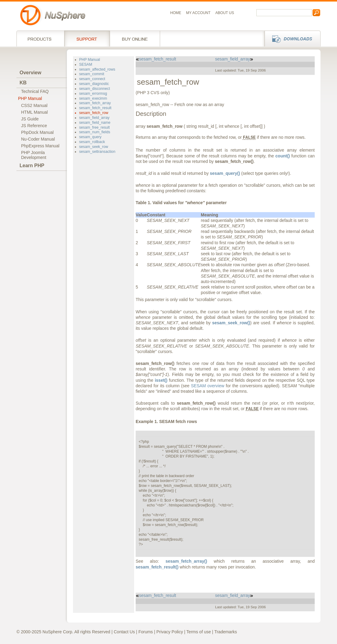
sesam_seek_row (94, 147)
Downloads (291, 39)
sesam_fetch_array (95, 103)
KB (23, 83)
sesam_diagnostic (94, 84)
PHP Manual (30, 98)
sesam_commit (92, 74)
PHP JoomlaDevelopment (34, 155)
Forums (146, 632)
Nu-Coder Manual (38, 139)
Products (40, 39)
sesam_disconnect (95, 89)
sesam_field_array (94, 118)
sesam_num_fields (95, 132)
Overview (30, 73)
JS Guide (30, 119)
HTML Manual (34, 112)
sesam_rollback (92, 142)
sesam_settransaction (97, 152)
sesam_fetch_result (95, 108)
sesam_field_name (95, 123)
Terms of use (199, 632)
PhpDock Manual (37, 132)
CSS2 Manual (34, 105)
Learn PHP (32, 166)
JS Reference (34, 126)
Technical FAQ (35, 91)
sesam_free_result (94, 127)
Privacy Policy (170, 632)
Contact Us (124, 632)
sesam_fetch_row (94, 113)
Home (176, 13)
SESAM (86, 64)
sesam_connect (92, 79)
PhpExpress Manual (40, 146)
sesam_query (90, 137)
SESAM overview (208, 386)
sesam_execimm (93, 98)
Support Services (87, 39)
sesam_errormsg (93, 94)
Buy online (135, 39)
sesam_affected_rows (97, 69)
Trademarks (225, 632)
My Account (198, 13)
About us (225, 13)
